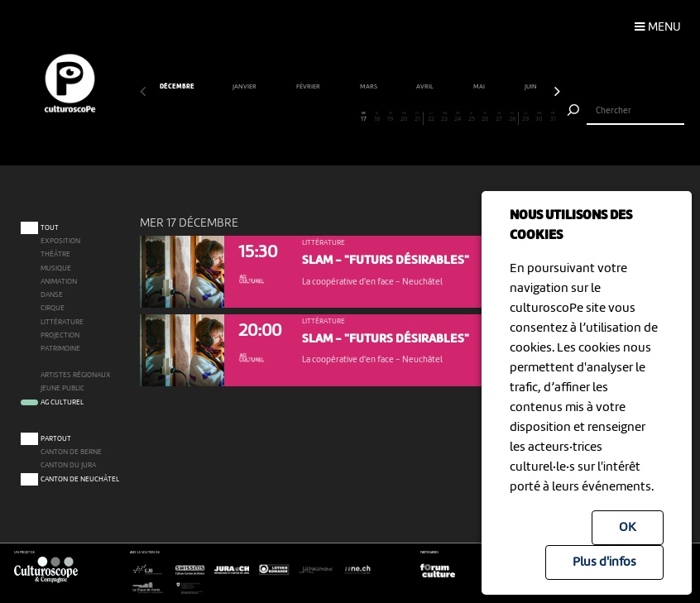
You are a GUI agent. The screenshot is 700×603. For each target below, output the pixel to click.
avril (426, 87)
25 (471, 117)
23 (445, 117)
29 (526, 117)
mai (480, 87)
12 (296, 117)
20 (404, 117)
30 (539, 117)
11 (282, 117)
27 (499, 117)
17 (364, 117)
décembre (177, 87)
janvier (245, 87)
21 (417, 117)
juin (532, 87)
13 (309, 117)
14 (322, 117)
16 (350, 117)
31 (553, 117)
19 (390, 117)
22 (431, 117)
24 (458, 117)
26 (485, 117)
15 (336, 117)
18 (377, 117)
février (309, 87)
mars (369, 87)
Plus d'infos (604, 562)
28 (511, 117)
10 (268, 117)
